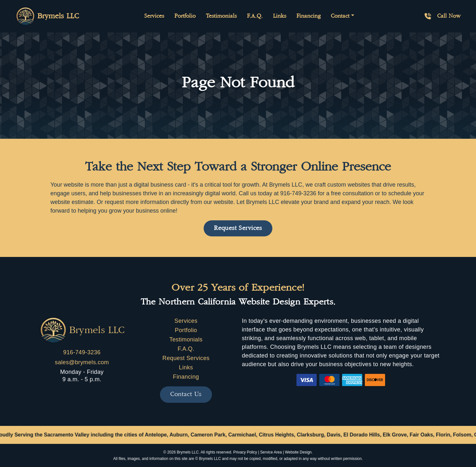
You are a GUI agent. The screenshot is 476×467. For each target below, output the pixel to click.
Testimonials (221, 16)
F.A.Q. (255, 16)
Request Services (186, 358)
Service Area (271, 452)
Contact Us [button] (186, 394)
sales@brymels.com (82, 362)
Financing (309, 16)
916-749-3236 (82, 352)
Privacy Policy (245, 452)
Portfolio (185, 16)
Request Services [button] (238, 228)
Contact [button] (340, 16)
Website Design (298, 452)
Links (280, 16)
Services (154, 16)
